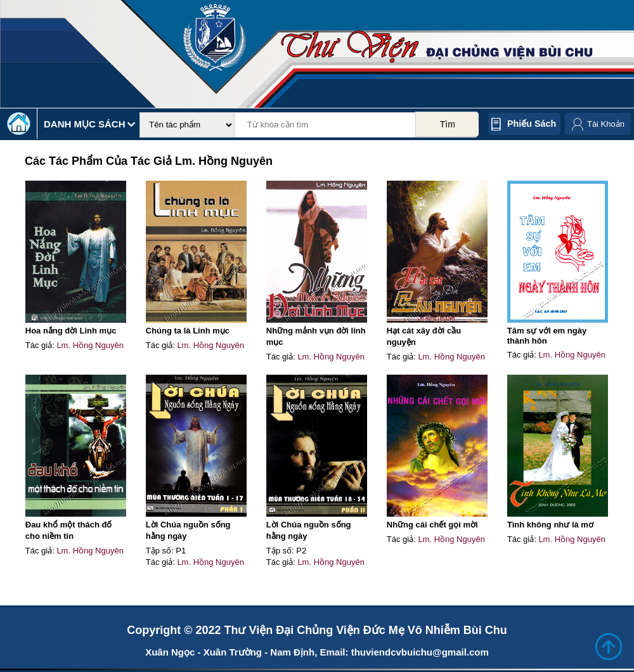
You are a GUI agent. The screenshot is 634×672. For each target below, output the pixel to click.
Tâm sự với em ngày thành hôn (547, 336)
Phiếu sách (532, 124)
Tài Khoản (606, 124)
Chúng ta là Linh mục (188, 331)
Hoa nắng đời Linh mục (71, 331)
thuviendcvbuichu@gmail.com (420, 652)
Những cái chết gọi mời (432, 525)
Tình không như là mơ (550, 525)
